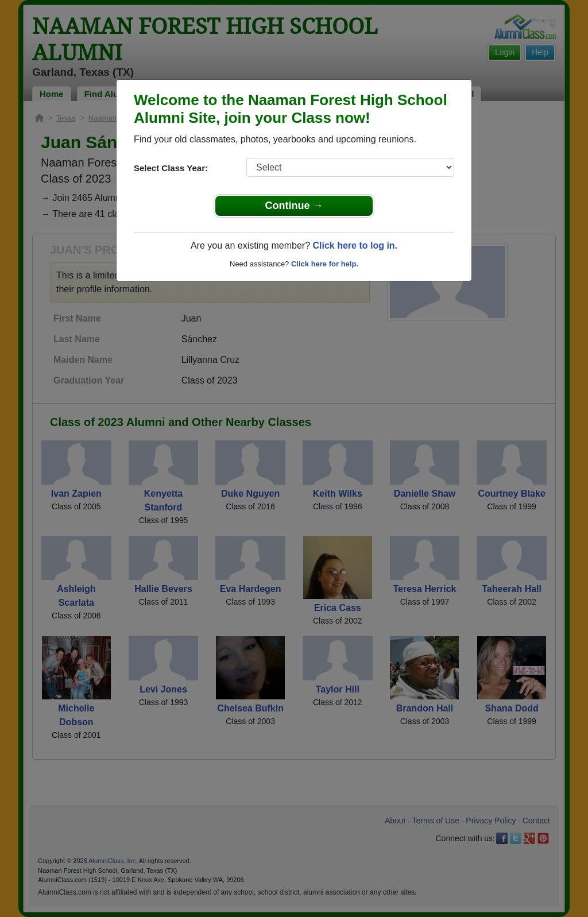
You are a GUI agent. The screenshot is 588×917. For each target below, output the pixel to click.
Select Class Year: (171, 168)
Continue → (294, 206)
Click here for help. (325, 264)
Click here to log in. (355, 245)
